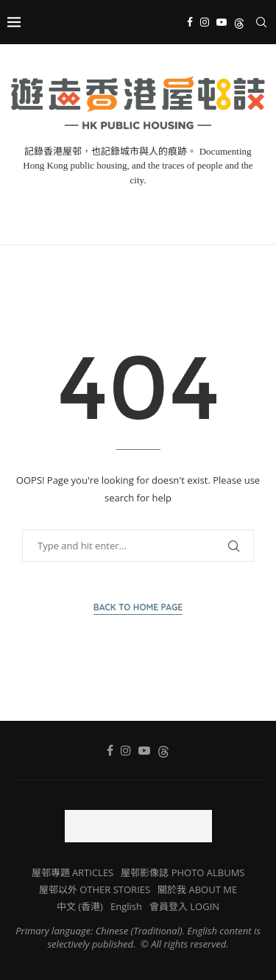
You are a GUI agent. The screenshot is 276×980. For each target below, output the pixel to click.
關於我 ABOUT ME (197, 889)
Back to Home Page (138, 607)
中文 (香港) (80, 906)
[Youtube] (222, 22)
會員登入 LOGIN (184, 906)
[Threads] (239, 22)
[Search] (261, 22)
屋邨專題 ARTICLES (73, 873)
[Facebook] (190, 22)
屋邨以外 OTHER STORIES (95, 889)
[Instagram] (205, 22)
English (126, 906)
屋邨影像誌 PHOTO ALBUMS (183, 873)
